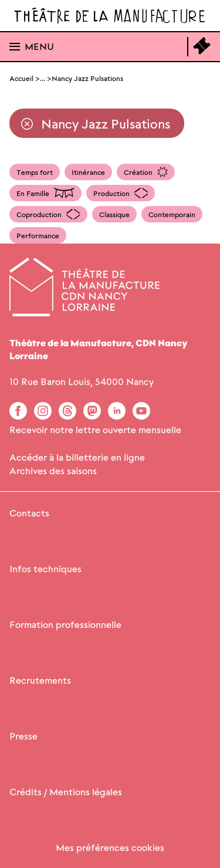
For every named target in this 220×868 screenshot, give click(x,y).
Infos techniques (45, 568)
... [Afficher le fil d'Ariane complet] (43, 78)
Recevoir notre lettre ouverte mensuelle (95, 429)
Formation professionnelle (65, 624)
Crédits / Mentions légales (66, 791)
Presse (23, 736)
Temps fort (35, 172)
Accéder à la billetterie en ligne (77, 457)
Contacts (29, 513)
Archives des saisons (53, 470)
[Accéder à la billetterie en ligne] (202, 52)
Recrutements (40, 680)
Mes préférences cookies (110, 847)
